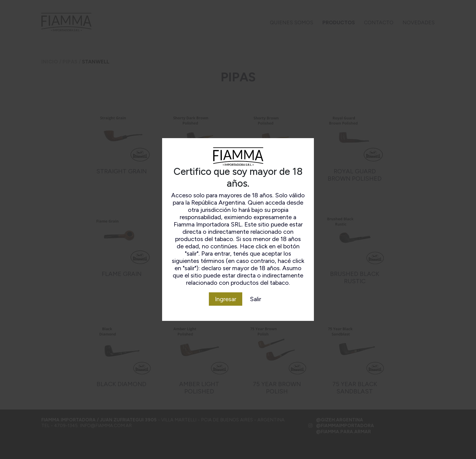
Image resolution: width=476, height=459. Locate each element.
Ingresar (226, 299)
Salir (255, 299)
